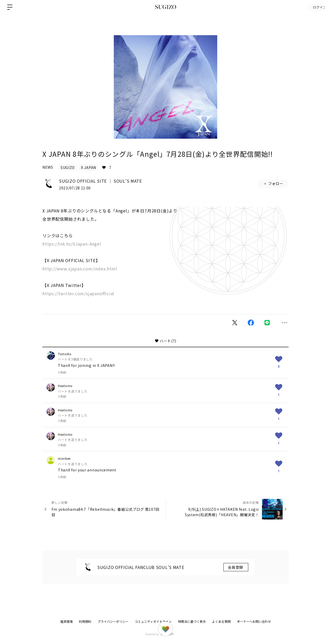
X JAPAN (89, 167)
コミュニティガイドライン (153, 621)
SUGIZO (68, 167)
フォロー (273, 183)
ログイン (315, 7)
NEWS (48, 167)
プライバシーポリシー (113, 621)
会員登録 (236, 567)
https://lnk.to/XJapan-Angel (72, 244)
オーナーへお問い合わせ (254, 621)
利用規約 (85, 621)
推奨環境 (66, 621)
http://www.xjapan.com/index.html (80, 269)
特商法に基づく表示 (192, 621)
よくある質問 (221, 621)
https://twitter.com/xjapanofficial (78, 293)
